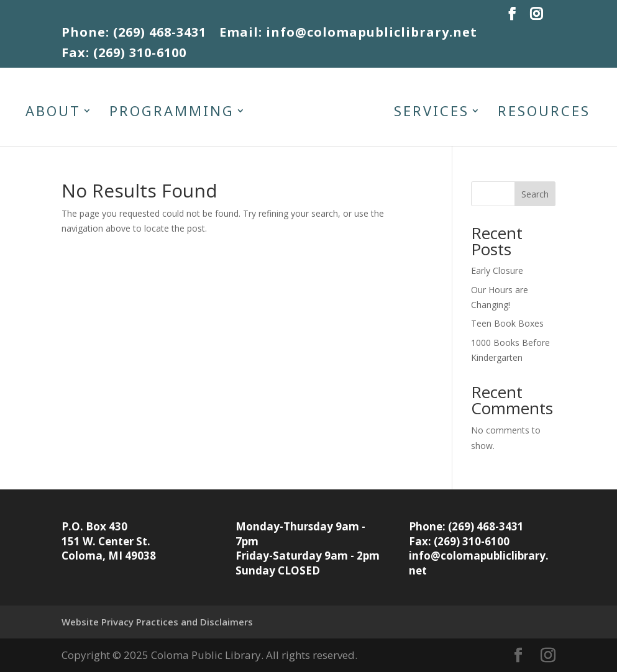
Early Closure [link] (497, 270)
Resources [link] (544, 113)
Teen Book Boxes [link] (507, 323)
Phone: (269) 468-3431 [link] (134, 34)
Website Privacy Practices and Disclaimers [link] (157, 622)
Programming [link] (172, 113)
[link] (319, 114)
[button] (512, 17)
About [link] (53, 113)
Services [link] (432, 113)
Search (535, 194)
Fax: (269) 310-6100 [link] (124, 54)
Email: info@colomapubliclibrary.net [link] (348, 34)
